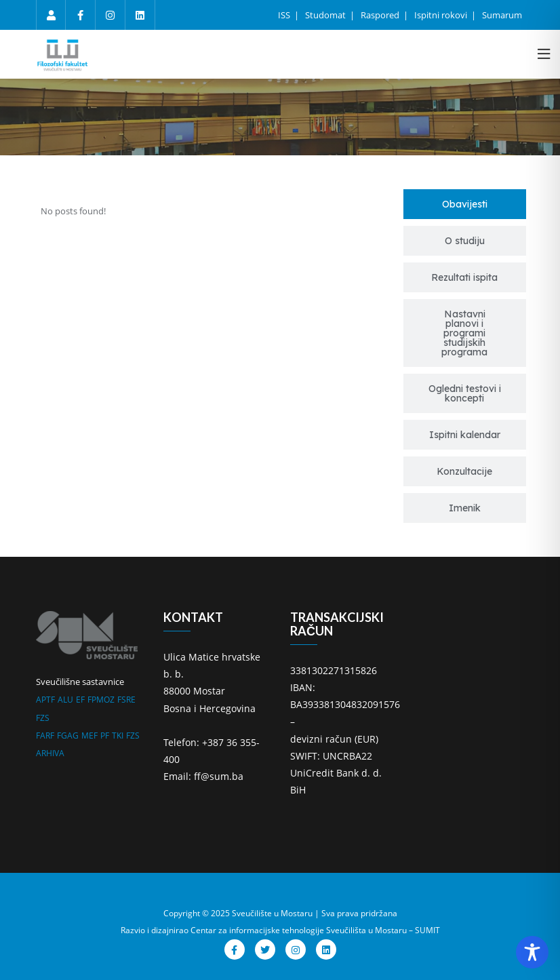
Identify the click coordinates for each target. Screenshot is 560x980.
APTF (45, 700)
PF (105, 736)
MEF (89, 736)
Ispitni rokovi (442, 15)
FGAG (68, 736)
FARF (45, 736)
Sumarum (502, 15)
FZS (43, 718)
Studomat (326, 15)
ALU (65, 700)
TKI (118, 736)
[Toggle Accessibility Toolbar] (532, 952)
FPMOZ (101, 700)
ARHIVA (50, 753)
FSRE (126, 700)
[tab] (465, 204)
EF (80, 700)
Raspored (381, 15)
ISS (285, 15)
